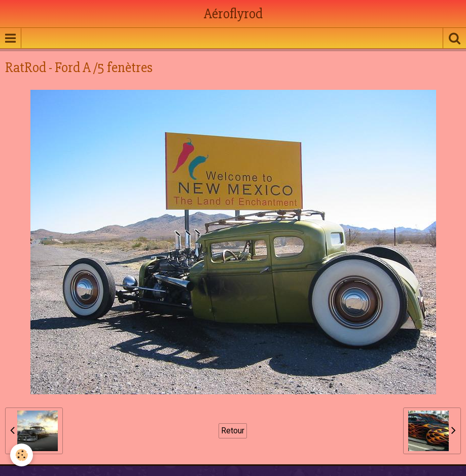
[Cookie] (22, 455)
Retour (233, 431)
